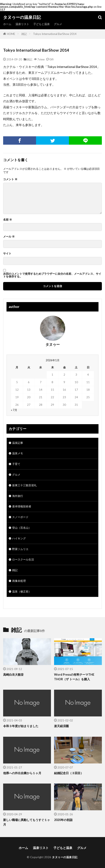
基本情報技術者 (22, 506)
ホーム (7, 24)
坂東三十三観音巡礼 (24, 485)
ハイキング (19, 538)
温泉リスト (22, 24)
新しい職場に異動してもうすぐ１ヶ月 (27, 822)
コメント (10, 179)
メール (9, 237)
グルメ (58, 24)
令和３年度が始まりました (21, 726)
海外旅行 (18, 496)
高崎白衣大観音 (13, 675)
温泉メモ (18, 453)
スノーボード (20, 517)
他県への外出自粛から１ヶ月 (22, 773)
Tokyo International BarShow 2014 (55, 34)
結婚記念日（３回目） (69, 773)
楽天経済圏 (61, 726)
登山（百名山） (22, 528)
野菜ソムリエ (20, 549)
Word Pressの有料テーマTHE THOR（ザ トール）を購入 (74, 677)
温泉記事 (18, 443)
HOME (11, 34)
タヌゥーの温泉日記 (22, 17)
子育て (16, 464)
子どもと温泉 (41, 24)
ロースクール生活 (23, 559)
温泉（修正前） (22, 591)
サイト (7, 253)
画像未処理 (19, 581)
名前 (8, 220)
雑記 (24, 34)
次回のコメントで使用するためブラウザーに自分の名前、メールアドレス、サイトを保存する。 (52, 275)
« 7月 (14, 410)
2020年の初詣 (63, 820)
